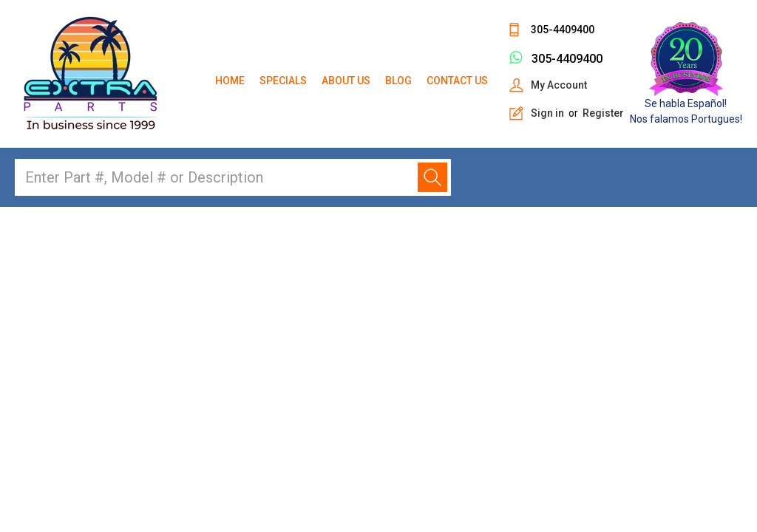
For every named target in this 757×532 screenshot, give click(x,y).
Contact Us (457, 81)
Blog (398, 81)
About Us (346, 81)
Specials (283, 81)
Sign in (547, 113)
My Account (559, 85)
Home (230, 81)
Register (603, 113)
